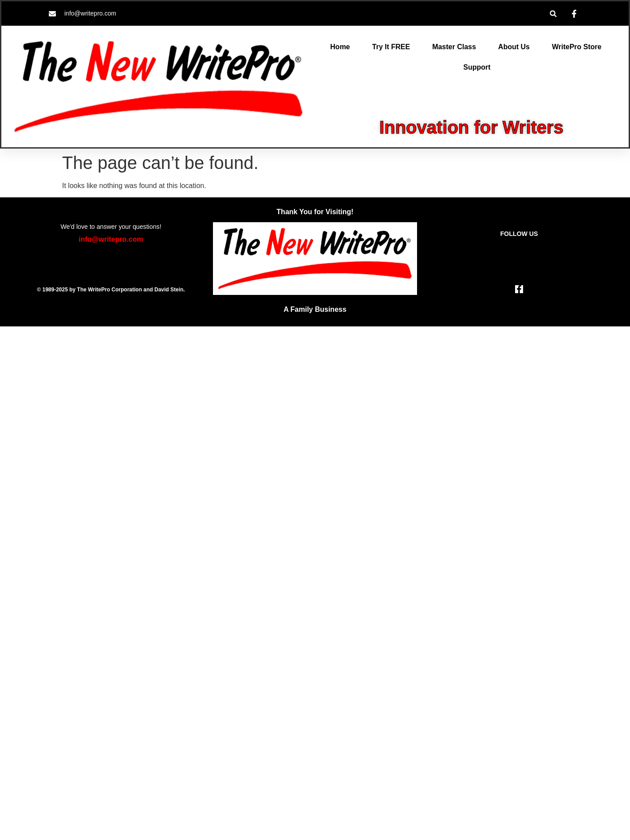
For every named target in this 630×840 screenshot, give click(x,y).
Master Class (454, 47)
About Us (514, 47)
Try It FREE (391, 47)
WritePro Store (577, 47)
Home (340, 47)
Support (477, 67)
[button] (553, 14)
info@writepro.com (111, 239)
